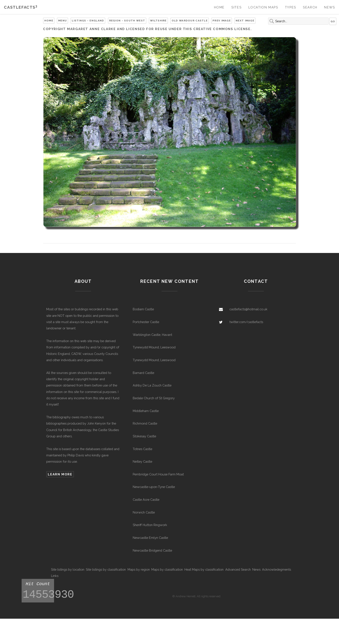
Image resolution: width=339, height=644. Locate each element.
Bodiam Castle (143, 309)
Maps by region (139, 569)
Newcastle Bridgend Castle (152, 550)
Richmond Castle (145, 423)
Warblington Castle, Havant (152, 335)
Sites (236, 7)
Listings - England (88, 21)
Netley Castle (142, 461)
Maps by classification (167, 569)
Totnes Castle (142, 449)
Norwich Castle (144, 512)
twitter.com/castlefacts (246, 322)
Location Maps (263, 7)
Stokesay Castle (144, 436)
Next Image (245, 21)
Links (55, 576)
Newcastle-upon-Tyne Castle (154, 487)
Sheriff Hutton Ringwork (150, 525)
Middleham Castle (146, 411)
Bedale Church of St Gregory (154, 398)
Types (291, 7)
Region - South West (127, 21)
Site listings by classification (106, 569)
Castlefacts (21, 7)
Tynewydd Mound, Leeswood (154, 347)
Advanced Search (238, 569)
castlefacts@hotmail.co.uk (248, 309)
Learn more (60, 474)
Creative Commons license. (222, 29)
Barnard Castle (143, 373)
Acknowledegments (277, 569)
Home (219, 7)
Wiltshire (158, 21)
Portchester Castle (146, 322)
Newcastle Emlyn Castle (150, 538)
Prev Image (222, 21)
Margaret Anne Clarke (91, 29)
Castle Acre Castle (146, 500)
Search (310, 7)
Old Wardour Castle (190, 21)
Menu (62, 21)
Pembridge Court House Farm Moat (158, 474)
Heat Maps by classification (204, 569)
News (329, 7)
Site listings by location (68, 569)
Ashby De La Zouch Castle (152, 385)
